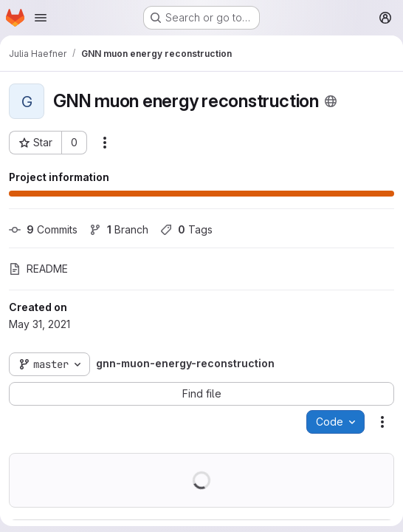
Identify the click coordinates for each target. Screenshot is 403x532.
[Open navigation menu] (41, 18)
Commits (43, 229)
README (38, 269)
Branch (119, 229)
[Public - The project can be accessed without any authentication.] (331, 101)
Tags (186, 229)
